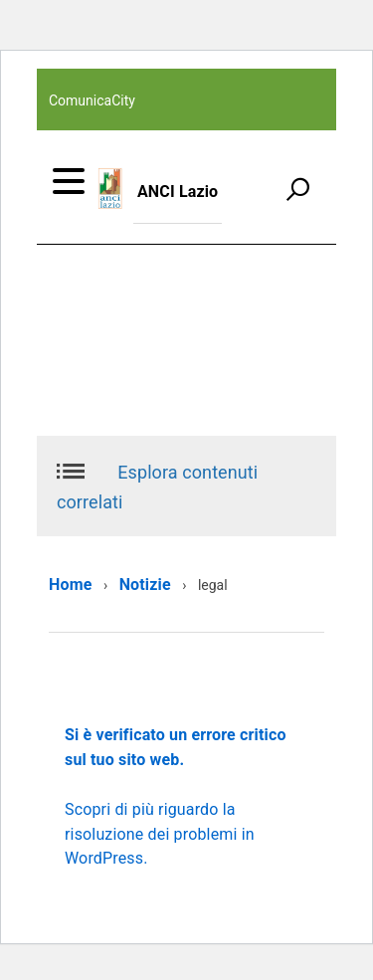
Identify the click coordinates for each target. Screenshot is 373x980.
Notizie (145, 585)
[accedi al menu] (69, 181)
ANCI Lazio (178, 192)
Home (70, 585)
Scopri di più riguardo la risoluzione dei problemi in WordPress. (160, 834)
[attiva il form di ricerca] (297, 189)
